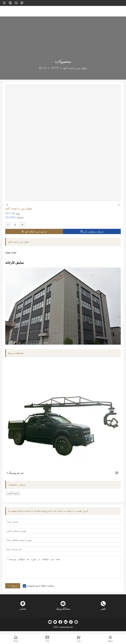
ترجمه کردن (13, 493)
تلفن (103, 609)
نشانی (23, 609)
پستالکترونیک (63, 609)
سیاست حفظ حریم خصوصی (41, 586)
